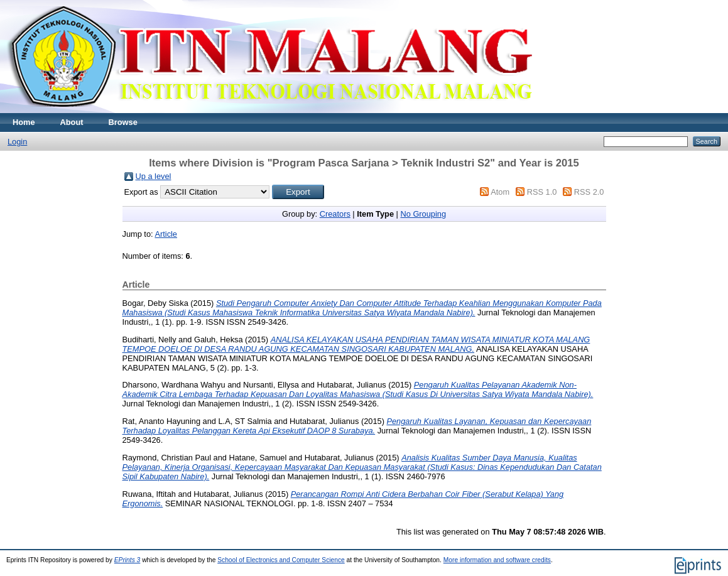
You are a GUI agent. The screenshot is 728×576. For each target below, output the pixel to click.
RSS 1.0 (542, 192)
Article (166, 234)
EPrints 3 (128, 560)
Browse (123, 122)
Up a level (154, 176)
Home (24, 122)
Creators (335, 214)
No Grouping (423, 214)
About (72, 122)
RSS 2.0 (589, 192)
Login (17, 142)
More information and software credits (497, 560)
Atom (500, 192)
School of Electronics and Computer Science (281, 560)
